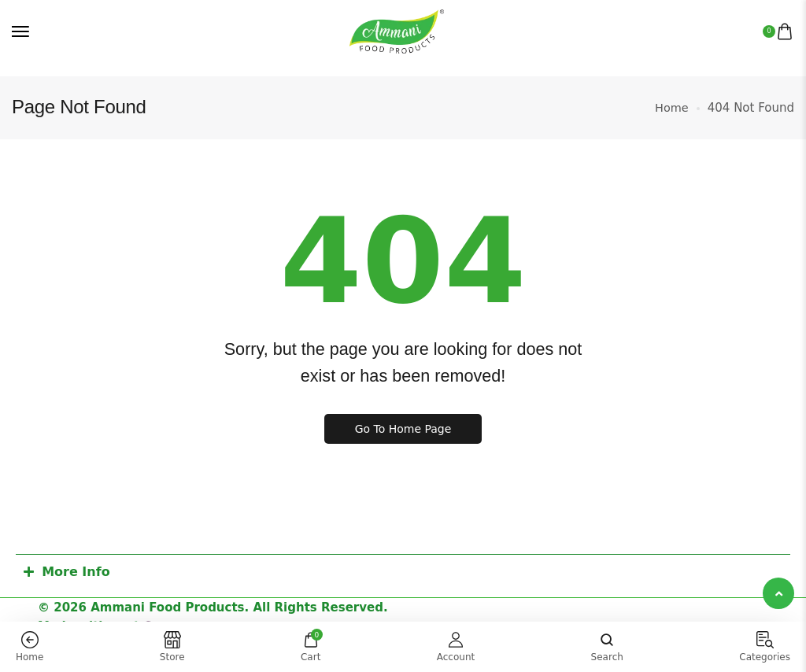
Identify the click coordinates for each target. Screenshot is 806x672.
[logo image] (397, 31)
